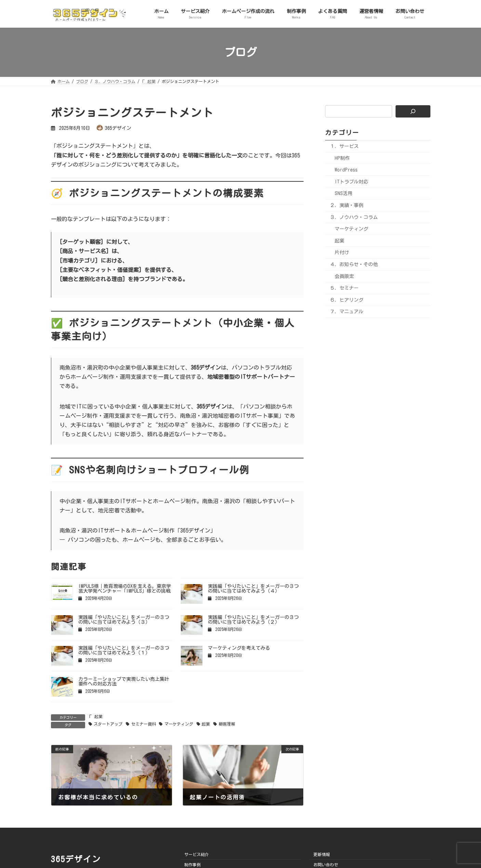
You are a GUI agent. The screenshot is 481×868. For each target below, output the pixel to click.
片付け (342, 252)
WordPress (346, 170)
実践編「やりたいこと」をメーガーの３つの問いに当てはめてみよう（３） (124, 620)
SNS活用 (344, 193)
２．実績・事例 (347, 205)
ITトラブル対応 (351, 182)
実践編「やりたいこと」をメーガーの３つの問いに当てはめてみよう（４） (253, 589)
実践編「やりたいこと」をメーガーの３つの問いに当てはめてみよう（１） (124, 650)
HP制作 (342, 158)
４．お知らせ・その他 (354, 264)
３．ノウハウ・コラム (354, 217)
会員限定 (344, 276)
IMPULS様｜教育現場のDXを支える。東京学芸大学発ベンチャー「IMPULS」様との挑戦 (125, 589)
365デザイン (76, 859)
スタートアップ (108, 724)
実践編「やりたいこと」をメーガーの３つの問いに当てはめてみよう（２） (253, 620)
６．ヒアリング (347, 300)
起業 (206, 724)
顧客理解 (227, 724)
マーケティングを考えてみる (239, 648)
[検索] (413, 111)
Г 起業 (96, 716)
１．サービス (344, 146)
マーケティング (179, 724)
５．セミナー (344, 288)
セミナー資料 (144, 724)
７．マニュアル (347, 312)
